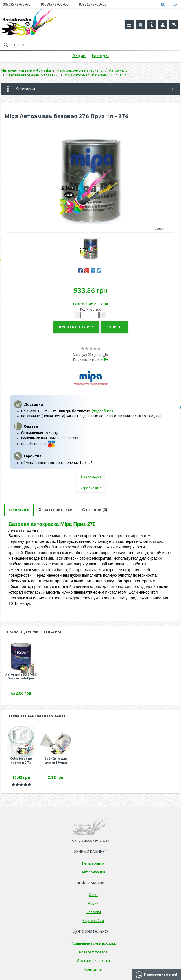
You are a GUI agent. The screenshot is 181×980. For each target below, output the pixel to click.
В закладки (91, 476)
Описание (19, 510)
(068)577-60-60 (55, 4)
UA (175, 4)
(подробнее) (102, 411)
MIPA (104, 360)
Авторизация (93, 872)
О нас (93, 895)
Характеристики (56, 510)
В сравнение (90, 488)
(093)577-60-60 (93, 4)
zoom (162, 229)
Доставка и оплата (93, 960)
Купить (114, 327)
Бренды (100, 55)
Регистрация (93, 863)
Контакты (93, 969)
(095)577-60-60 (17, 4)
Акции (79, 55)
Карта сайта (93, 921)
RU (163, 4)
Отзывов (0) (95, 510)
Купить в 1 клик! (76, 327)
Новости (93, 912)
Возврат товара (93, 952)
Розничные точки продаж (93, 943)
